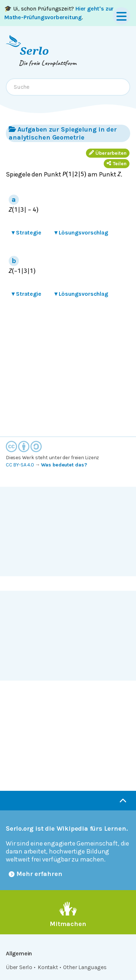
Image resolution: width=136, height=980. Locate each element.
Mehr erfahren (36, 874)
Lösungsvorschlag (81, 232)
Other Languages (85, 967)
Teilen (117, 164)
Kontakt (48, 967)
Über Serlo (19, 967)
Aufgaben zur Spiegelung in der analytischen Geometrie (63, 133)
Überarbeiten (108, 153)
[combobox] (68, 87)
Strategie (26, 232)
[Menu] (121, 16)
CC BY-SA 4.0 (20, 465)
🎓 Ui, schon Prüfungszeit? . (59, 13)
